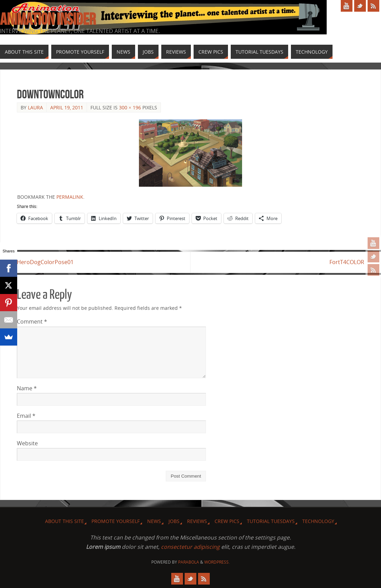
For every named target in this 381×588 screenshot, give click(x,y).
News (154, 521)
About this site (64, 521)
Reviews (197, 521)
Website (27, 443)
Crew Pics (227, 521)
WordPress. (217, 562)
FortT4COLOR (347, 262)
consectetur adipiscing (190, 547)
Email (26, 416)
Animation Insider (48, 19)
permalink (70, 197)
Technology (318, 521)
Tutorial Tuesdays (271, 521)
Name (27, 388)
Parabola (189, 562)
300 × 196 (130, 107)
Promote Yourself (116, 521)
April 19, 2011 (67, 107)
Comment (32, 322)
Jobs (174, 521)
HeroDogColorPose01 (45, 262)
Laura (35, 107)
